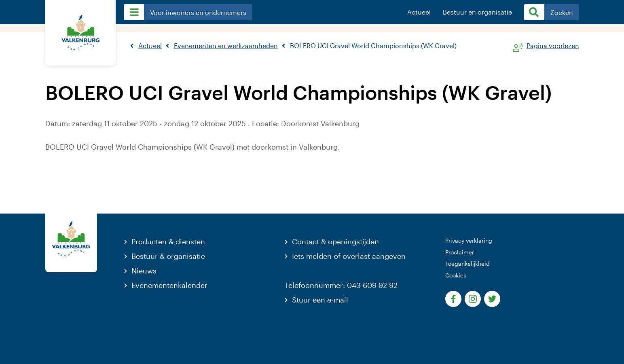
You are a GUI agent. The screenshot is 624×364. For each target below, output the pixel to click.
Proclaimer (460, 252)
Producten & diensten (168, 241)
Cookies (456, 275)
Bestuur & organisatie (168, 256)
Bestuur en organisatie (477, 12)
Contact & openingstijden (335, 241)
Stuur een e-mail (320, 300)
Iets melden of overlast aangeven (349, 256)
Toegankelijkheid (467, 263)
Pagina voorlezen (553, 46)
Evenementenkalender (169, 285)
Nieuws (144, 271)
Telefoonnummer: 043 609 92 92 (341, 285)
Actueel (419, 12)
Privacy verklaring (469, 240)
